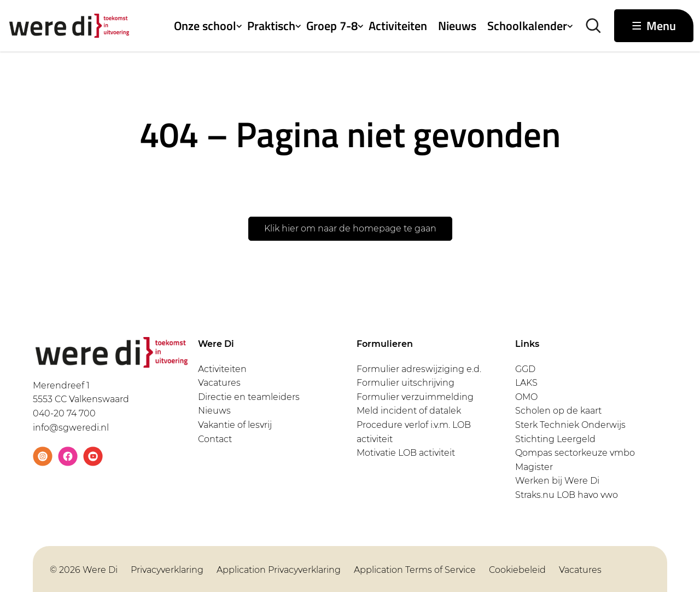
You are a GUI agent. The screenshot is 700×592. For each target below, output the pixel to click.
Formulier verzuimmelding (415, 397)
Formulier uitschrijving (406, 383)
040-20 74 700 (64, 413)
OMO (526, 397)
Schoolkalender (527, 26)
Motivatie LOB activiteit (406, 453)
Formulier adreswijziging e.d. (419, 369)
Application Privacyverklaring (279, 570)
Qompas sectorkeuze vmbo (575, 453)
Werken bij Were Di (557, 481)
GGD (525, 369)
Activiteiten (398, 26)
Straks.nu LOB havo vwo (567, 495)
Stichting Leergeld (555, 439)
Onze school (205, 26)
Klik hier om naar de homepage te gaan (350, 228)
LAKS (526, 383)
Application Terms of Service (415, 570)
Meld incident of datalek (409, 411)
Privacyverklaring (167, 570)
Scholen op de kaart (558, 411)
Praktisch (271, 26)
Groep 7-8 (332, 26)
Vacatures (219, 383)
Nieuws (457, 26)
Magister (534, 467)
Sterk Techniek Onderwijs (570, 425)
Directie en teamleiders (249, 397)
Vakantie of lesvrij (235, 425)
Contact (215, 439)
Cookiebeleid (517, 570)
